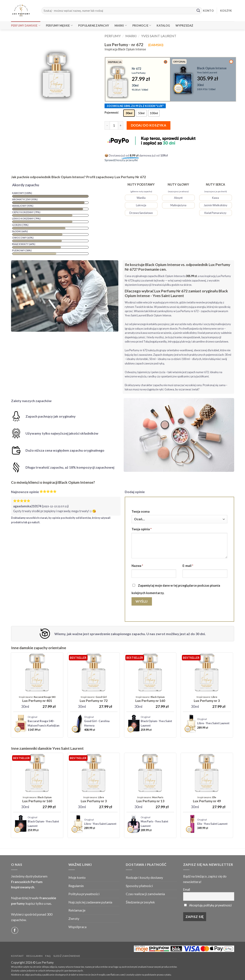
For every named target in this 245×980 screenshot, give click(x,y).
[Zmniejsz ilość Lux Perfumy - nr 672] (107, 125)
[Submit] (198, 11)
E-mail (188, 566)
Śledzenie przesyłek (140, 902)
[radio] (129, 113)
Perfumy (113, 36)
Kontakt (17, 956)
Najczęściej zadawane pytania (90, 902)
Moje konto (77, 877)
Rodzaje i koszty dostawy (144, 877)
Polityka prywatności (84, 894)
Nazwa (137, 566)
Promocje (142, 25)
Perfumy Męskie (59, 25)
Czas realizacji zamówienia (145, 894)
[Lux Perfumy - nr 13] (150, 799)
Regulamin (76, 886)
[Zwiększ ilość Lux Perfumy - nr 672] (121, 125)
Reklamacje (77, 910)
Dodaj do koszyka (149, 125)
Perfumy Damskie (26, 25)
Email (187, 890)
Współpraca (77, 927)
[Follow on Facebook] (15, 930)
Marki (121, 25)
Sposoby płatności (139, 886)
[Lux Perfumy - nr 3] (207, 699)
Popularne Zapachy (94, 26)
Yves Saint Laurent (159, 36)
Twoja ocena (141, 511)
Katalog (163, 26)
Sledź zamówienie (67, 956)
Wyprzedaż (184, 26)
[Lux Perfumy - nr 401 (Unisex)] (37, 699)
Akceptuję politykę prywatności (210, 905)
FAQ (48, 956)
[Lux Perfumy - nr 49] (207, 799)
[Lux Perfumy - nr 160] (150, 699)
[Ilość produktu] (114, 125)
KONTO (208, 11)
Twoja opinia (142, 529)
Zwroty (74, 918)
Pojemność (112, 113)
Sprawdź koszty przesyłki (121, 160)
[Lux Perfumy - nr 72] (94, 699)
